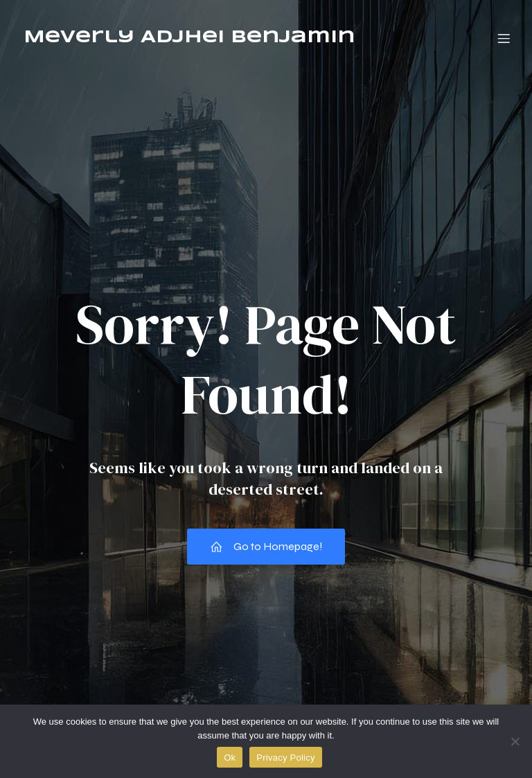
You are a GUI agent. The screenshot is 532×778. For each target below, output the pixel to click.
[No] (515, 741)
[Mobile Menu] (504, 38)
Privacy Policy (285, 758)
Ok (230, 758)
